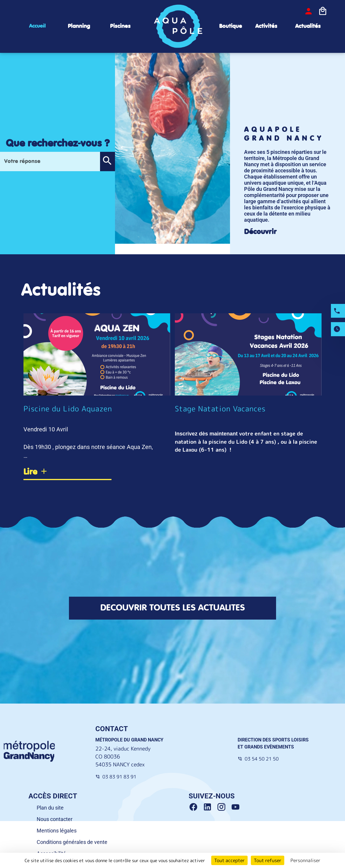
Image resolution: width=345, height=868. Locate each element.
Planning (79, 26)
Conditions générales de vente (72, 842)
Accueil (37, 26)
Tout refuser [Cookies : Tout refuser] (268, 860)
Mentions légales (57, 831)
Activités (266, 26)
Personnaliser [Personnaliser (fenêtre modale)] (305, 860)
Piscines (120, 26)
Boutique (231, 26)
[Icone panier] (323, 11)
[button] (107, 161)
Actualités (308, 26)
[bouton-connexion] (309, 11)
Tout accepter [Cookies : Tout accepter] (229, 860)
